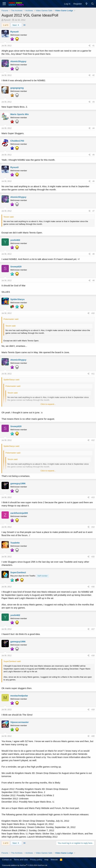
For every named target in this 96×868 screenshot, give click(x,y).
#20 (93, 736)
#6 (93, 181)
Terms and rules (21, 860)
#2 (93, 75)
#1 (93, 46)
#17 (93, 629)
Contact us (7, 860)
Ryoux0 (7, 20)
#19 (93, 710)
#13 (93, 497)
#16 (93, 587)
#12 (93, 440)
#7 (93, 211)
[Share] (90, 46)
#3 (93, 102)
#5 (93, 155)
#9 (93, 281)
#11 (93, 374)
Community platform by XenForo (25, 865)
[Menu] (4, 4)
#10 (93, 313)
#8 (93, 254)
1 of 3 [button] (6, 25)
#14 (93, 527)
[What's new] (86, 4)
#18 (93, 656)
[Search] (92, 4)
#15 (93, 557)
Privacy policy (36, 860)
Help (46, 860)
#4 (93, 128)
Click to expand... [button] (48, 404)
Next (16, 25)
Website (54, 860)
